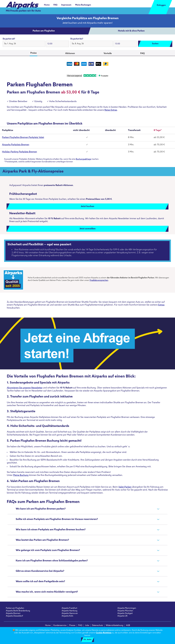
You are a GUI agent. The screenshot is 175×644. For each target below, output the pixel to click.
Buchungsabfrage (83, 159)
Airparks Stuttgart (125, 613)
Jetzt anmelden (88, 229)
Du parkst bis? (77, 39)
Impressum (66, 5)
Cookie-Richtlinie (104, 633)
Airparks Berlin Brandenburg (18, 611)
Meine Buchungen (83, 5)
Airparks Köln (67, 616)
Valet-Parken (125, 487)
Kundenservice (60, 625)
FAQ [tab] (142, 53)
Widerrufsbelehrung (115, 625)
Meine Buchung (21, 475)
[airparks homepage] (22, 4)
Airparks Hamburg (69, 611)
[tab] (44, 31)
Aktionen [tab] (70, 53)
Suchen (155, 44)
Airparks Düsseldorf (14, 616)
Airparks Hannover (70, 613)
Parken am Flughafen (15, 608)
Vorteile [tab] (108, 53)
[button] (24, 44)
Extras (161, 305)
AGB (128, 625)
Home (47, 5)
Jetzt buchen (87, 206)
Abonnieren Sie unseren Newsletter (25, 388)
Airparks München (125, 611)
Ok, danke (87, 640)
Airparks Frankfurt (69, 608)
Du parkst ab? (9, 39)
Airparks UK (122, 616)
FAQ (55, 5)
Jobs (87, 625)
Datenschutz (97, 625)
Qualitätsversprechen (99, 280)
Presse (72, 625)
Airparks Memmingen (127, 608)
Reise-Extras (111, 110)
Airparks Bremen (13, 613)
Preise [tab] (33, 53)
